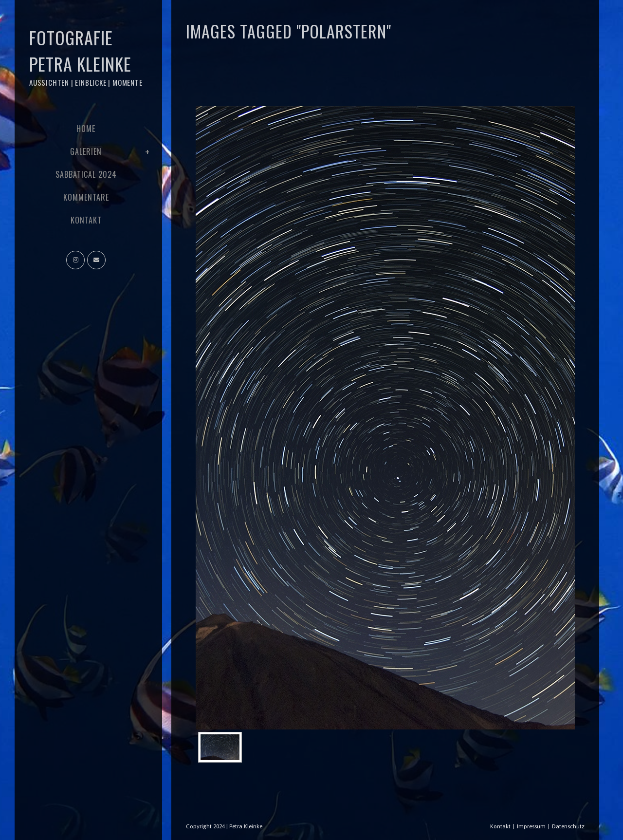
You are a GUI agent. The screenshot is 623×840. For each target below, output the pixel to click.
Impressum (531, 826)
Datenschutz (568, 826)
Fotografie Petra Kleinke (86, 56)
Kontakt (500, 826)
